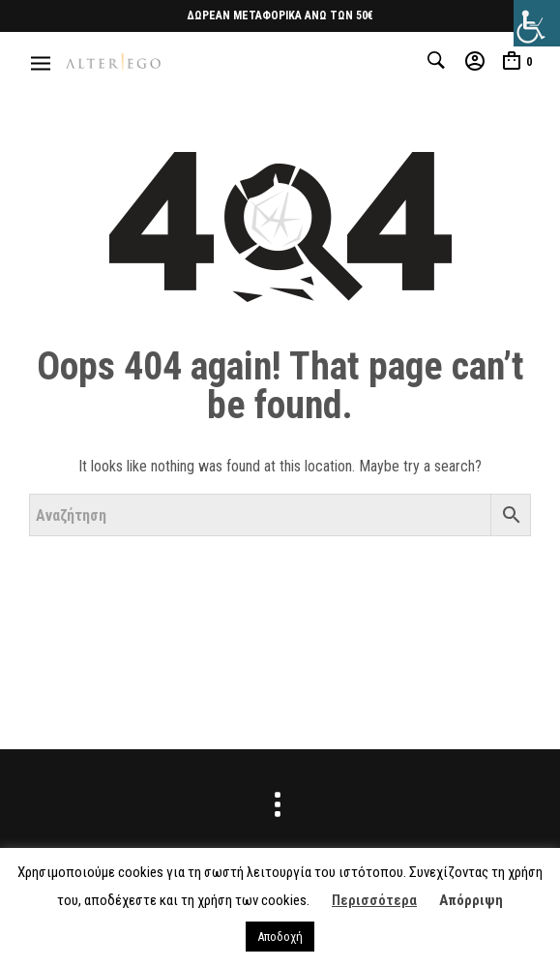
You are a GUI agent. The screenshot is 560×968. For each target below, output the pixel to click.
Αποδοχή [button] (280, 937)
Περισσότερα (374, 900)
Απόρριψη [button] (471, 900)
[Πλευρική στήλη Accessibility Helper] (537, 23)
